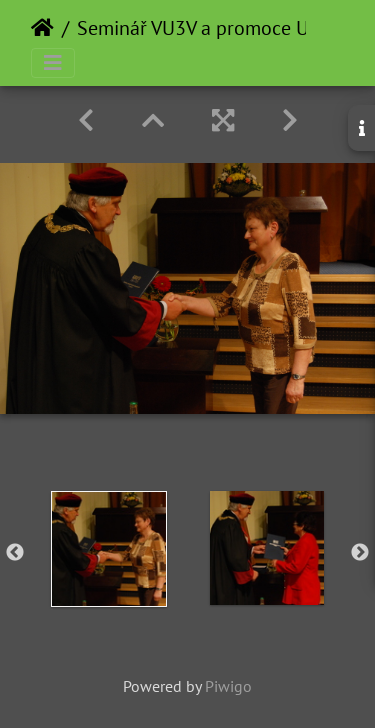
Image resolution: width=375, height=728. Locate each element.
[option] (109, 549)
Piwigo (228, 686)
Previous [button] (15, 553)
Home (42, 28)
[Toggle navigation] (53, 63)
